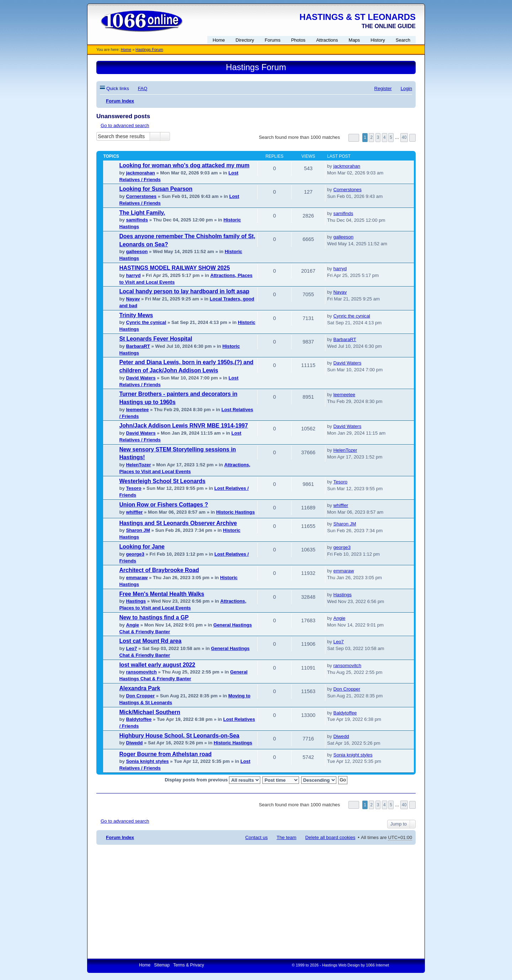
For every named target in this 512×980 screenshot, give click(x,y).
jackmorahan (140, 173)
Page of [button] (354, 138)
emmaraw (137, 578)
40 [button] (404, 137)
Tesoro (134, 488)
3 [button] (378, 137)
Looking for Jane (142, 547)
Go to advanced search (125, 125)
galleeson (137, 251)
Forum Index (120, 837)
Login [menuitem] (406, 88)
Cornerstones (141, 196)
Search (155, 136)
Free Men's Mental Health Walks (162, 594)
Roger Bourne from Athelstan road (165, 754)
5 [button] (391, 137)
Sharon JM (138, 530)
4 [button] (385, 137)
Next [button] (412, 138)
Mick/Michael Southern (150, 712)
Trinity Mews (136, 315)
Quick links (118, 88)
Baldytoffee (139, 719)
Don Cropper (140, 696)
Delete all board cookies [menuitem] (330, 837)
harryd (133, 275)
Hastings (136, 601)
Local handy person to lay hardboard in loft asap (184, 291)
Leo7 (131, 648)
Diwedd (134, 743)
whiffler (134, 512)
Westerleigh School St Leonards (162, 481)
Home (126, 49)
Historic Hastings (235, 512)
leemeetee (137, 410)
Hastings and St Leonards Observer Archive (178, 523)
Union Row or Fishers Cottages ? (164, 505)
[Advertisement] (256, 902)
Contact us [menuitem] (257, 837)
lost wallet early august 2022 (157, 665)
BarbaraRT (138, 346)
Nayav (133, 299)
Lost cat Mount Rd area (150, 641)
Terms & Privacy (189, 965)
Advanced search (165, 136)
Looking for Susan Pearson (156, 189)
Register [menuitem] (383, 88)
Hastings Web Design (341, 965)
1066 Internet (377, 965)
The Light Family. (142, 213)
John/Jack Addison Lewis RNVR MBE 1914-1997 (183, 426)
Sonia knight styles (147, 761)
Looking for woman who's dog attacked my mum (184, 165)
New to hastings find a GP (154, 617)
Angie (132, 625)
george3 (135, 554)
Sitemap (162, 965)
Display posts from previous (212, 780)
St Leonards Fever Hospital (156, 339)
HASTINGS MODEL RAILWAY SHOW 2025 (174, 268)
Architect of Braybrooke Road (159, 570)
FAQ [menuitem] (143, 88)
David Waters (141, 378)
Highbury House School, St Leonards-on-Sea (179, 736)
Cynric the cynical (146, 322)
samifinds (137, 220)
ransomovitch (141, 672)
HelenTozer (138, 465)
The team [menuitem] (287, 837)
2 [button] (371, 137)
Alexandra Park (140, 688)
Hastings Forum (149, 49)
